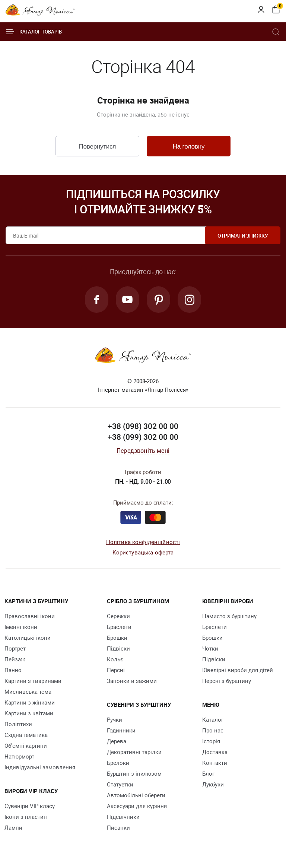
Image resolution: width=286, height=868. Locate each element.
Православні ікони (30, 616)
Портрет (15, 649)
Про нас (213, 731)
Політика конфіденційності (143, 542)
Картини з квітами (29, 713)
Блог (208, 774)
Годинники (121, 731)
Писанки (118, 828)
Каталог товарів (34, 32)
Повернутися (97, 147)
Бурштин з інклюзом (134, 774)
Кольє (115, 659)
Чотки (210, 649)
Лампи (13, 828)
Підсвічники (123, 817)
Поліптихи (18, 724)
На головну (188, 147)
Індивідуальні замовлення (40, 767)
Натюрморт (19, 757)
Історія (211, 741)
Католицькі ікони (28, 638)
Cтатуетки (120, 785)
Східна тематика (26, 735)
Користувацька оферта (143, 553)
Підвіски (118, 649)
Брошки (117, 638)
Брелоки (118, 763)
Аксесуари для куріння (137, 806)
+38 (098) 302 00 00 (143, 426)
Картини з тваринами (33, 681)
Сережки (118, 616)
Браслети (119, 627)
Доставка (215, 752)
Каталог (213, 720)
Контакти (215, 763)
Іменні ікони (21, 627)
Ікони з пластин (26, 817)
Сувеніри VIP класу (30, 806)
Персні (116, 670)
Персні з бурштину (227, 681)
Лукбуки (213, 785)
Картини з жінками (30, 703)
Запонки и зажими (132, 681)
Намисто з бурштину (229, 616)
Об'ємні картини (26, 746)
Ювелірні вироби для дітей (238, 670)
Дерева (117, 741)
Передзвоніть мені (143, 451)
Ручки (115, 720)
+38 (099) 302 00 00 (143, 438)
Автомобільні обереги (136, 795)
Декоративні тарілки (134, 752)
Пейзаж (15, 659)
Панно (13, 670)
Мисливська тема (28, 692)
